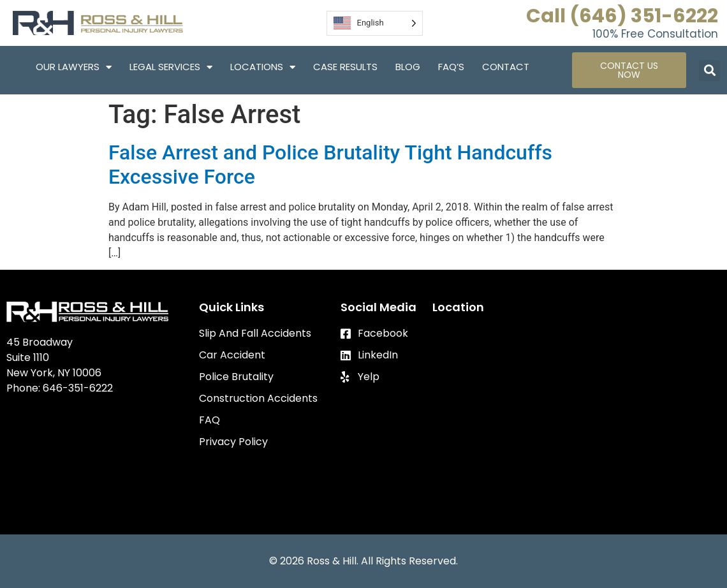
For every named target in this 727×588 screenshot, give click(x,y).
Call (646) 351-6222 (622, 16)
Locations (263, 67)
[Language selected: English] (375, 23)
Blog (408, 67)
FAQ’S (451, 67)
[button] (709, 70)
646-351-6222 (78, 388)
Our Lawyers (74, 67)
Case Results (345, 67)
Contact (506, 67)
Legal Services (171, 67)
